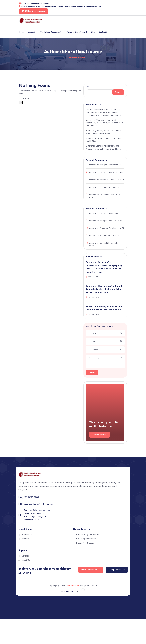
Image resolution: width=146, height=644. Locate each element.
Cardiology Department (51, 32)
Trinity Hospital (72, 586)
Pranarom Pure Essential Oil (112, 180)
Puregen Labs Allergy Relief (112, 172)
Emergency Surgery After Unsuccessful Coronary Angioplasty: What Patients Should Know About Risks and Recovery (103, 112)
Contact (25, 556)
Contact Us (104, 32)
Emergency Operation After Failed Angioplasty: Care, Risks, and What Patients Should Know (105, 123)
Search (89, 87)
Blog (93, 32)
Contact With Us (100, 435)
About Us (32, 32)
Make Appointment (91, 570)
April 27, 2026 (92, 277)
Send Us (92, 373)
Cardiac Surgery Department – (90, 535)
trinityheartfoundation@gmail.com (35, 3)
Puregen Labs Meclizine (110, 165)
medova (93, 165)
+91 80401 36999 (32, 497)
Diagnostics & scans (85, 543)
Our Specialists (117, 570)
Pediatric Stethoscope (110, 187)
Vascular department (76, 32)
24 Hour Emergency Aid (34, 11)
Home (22, 32)
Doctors (25, 539)
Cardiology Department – (87, 539)
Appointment (27, 535)
